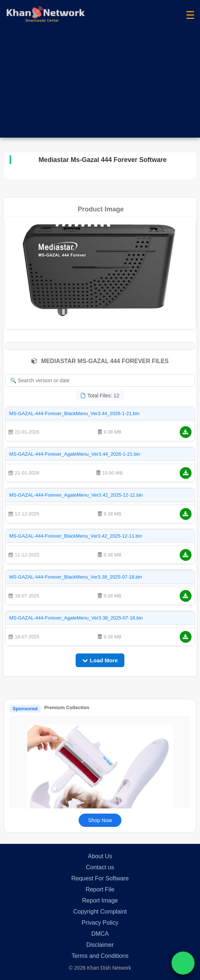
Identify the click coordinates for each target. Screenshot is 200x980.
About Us (100, 856)
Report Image (100, 900)
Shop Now (100, 820)
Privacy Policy (100, 923)
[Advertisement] (100, 86)
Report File (100, 889)
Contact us (100, 867)
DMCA (100, 934)
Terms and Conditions (100, 956)
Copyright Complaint (100, 912)
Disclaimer (100, 945)
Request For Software (100, 878)
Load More (100, 660)
